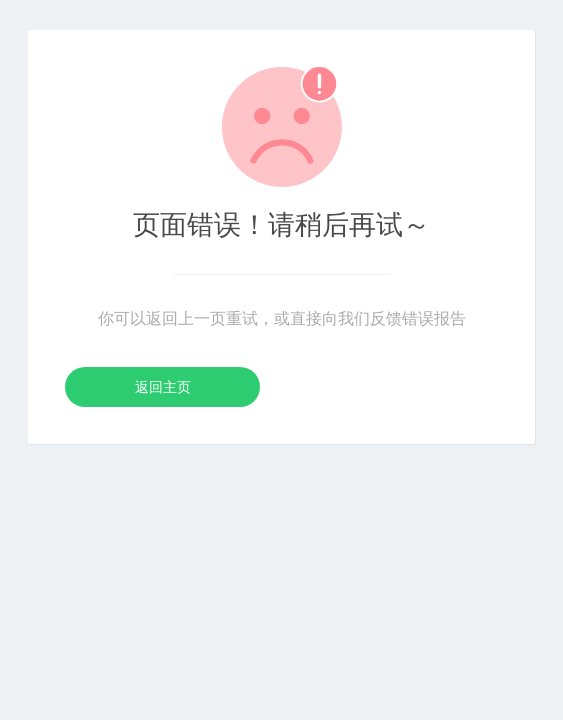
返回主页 (163, 387)
